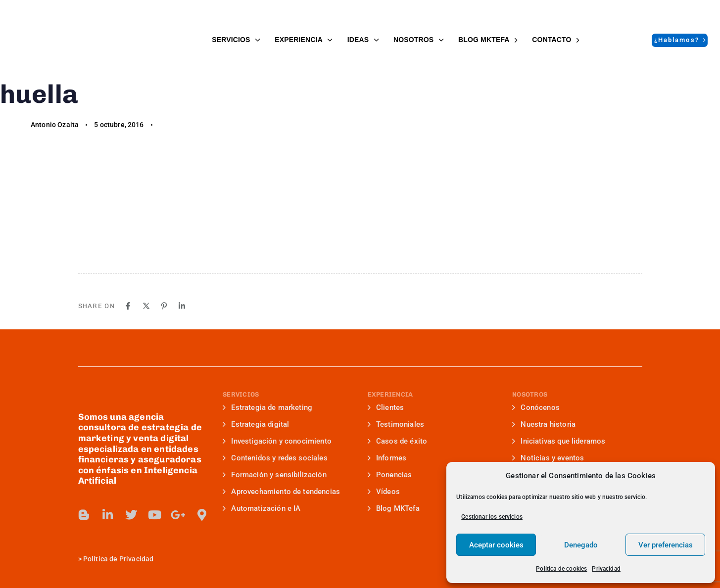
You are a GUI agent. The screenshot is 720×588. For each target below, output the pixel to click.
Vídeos (384, 492)
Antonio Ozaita (55, 125)
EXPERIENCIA (303, 40)
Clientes (386, 407)
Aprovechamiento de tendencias (281, 492)
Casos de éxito (398, 441)
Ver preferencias (666, 545)
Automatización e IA (262, 508)
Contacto (555, 40)
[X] (146, 306)
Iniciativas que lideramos (559, 441)
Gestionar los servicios (492, 517)
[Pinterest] (164, 306)
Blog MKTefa (394, 508)
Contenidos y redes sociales (275, 458)
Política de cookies (561, 569)
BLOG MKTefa (488, 40)
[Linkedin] (182, 306)
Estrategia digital (256, 424)
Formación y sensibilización (275, 475)
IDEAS (363, 40)
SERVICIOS (236, 40)
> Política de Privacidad (116, 559)
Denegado (581, 545)
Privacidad (606, 569)
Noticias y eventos (548, 458)
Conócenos (536, 407)
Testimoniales (396, 424)
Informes (387, 458)
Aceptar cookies (496, 545)
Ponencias (390, 475)
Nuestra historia (544, 424)
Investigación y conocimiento (277, 441)
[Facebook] (128, 306)
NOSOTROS (418, 40)
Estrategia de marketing (267, 407)
